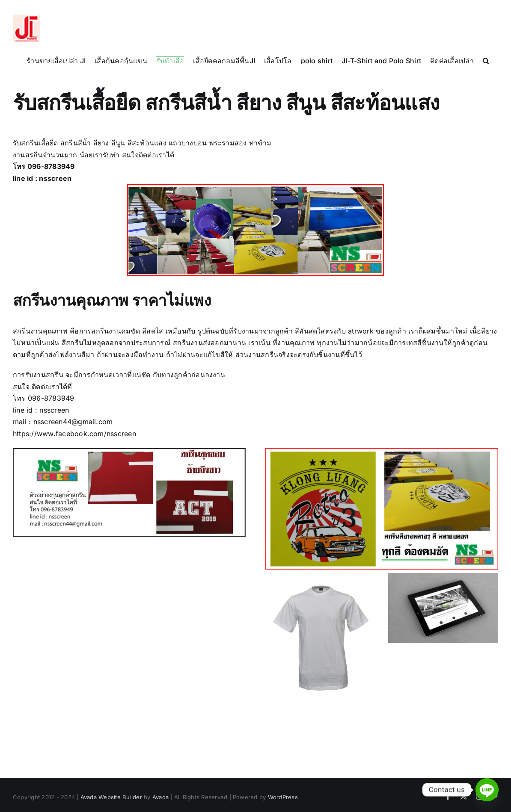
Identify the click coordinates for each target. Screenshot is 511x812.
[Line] (487, 790)
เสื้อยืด (48, 143)
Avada (160, 797)
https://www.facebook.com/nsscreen (74, 434)
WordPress (283, 797)
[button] (486, 60)
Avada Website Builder (111, 797)
